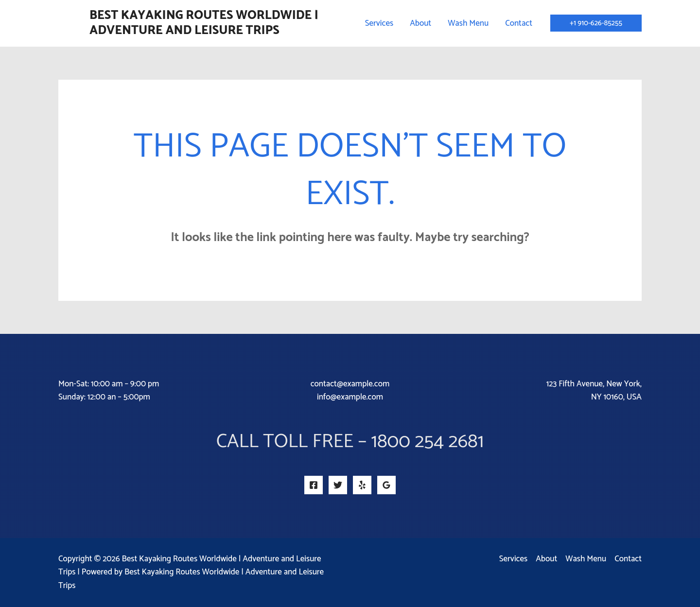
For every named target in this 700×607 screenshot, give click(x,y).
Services (513, 559)
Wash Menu (586, 559)
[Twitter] (338, 485)
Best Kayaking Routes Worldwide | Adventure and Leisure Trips (204, 23)
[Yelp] (362, 485)
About (546, 559)
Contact (628, 559)
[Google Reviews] (386, 485)
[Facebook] (314, 485)
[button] (596, 23)
